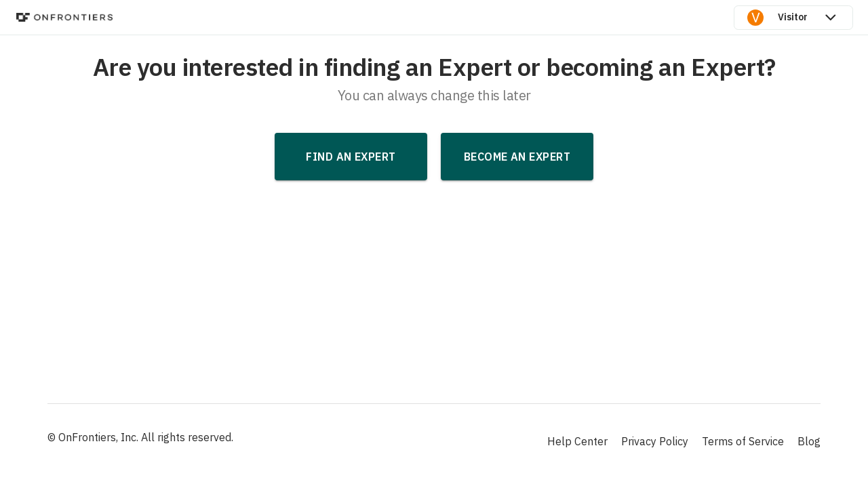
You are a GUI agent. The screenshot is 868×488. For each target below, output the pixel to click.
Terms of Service (743, 441)
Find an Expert (351, 157)
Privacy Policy (655, 441)
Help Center (577, 441)
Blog (809, 441)
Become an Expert (517, 157)
